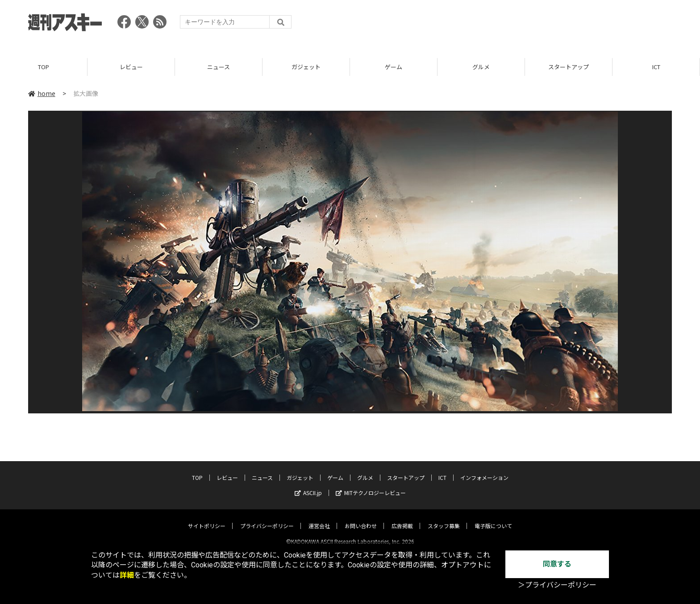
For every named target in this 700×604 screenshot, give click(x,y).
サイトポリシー (207, 518)
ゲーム (394, 67)
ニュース (219, 67)
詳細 (127, 575)
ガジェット (306, 67)
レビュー (131, 67)
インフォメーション (484, 470)
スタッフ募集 (444, 518)
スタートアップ (569, 67)
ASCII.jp (308, 485)
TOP (44, 67)
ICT (656, 67)
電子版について (493, 518)
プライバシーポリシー (267, 518)
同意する (557, 564)
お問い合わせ (361, 518)
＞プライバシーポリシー (557, 585)
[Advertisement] (509, 25)
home (42, 93)
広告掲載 (402, 518)
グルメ (481, 67)
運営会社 (319, 518)
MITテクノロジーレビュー (371, 485)
